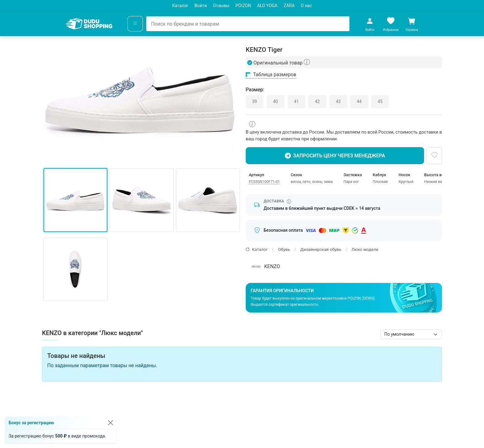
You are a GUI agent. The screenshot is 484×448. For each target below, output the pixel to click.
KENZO (265, 267)
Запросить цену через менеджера (335, 156)
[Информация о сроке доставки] (289, 201)
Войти (201, 6)
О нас (306, 6)
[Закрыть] (111, 423)
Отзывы (221, 6)
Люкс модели (365, 249)
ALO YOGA (267, 6)
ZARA (289, 6)
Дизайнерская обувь (321, 249)
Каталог (180, 6)
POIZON (243, 6)
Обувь (284, 249)
